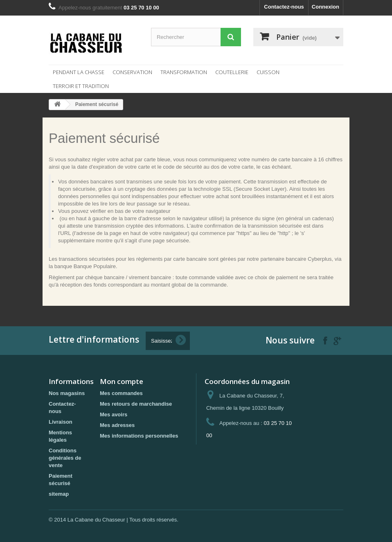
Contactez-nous (284, 7)
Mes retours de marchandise (136, 404)
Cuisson (268, 72)
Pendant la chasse (79, 72)
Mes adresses (117, 425)
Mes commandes (121, 393)
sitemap (59, 494)
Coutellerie (232, 72)
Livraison (61, 422)
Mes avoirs (114, 414)
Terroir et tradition (81, 86)
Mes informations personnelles (139, 436)
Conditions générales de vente (65, 458)
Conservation (132, 72)
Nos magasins (67, 393)
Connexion (326, 7)
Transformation (184, 72)
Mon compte (122, 381)
